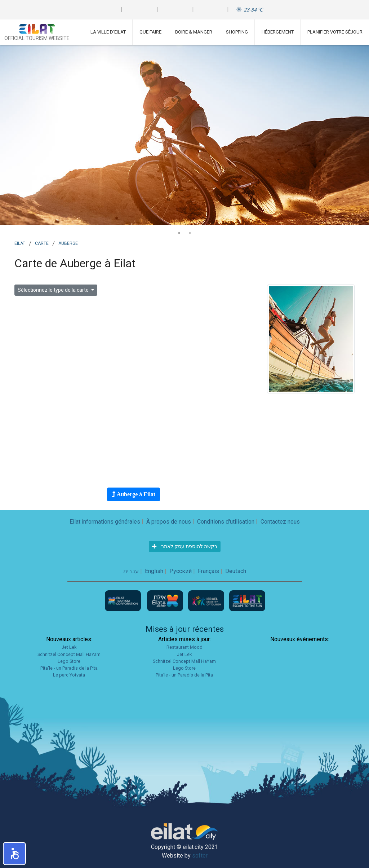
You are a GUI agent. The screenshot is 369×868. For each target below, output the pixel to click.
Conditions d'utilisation (226, 522)
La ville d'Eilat (108, 32)
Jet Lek (69, 647)
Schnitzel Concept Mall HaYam (69, 654)
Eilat (20, 243)
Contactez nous (280, 522)
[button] (14, 854)
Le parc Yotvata (69, 675)
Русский (181, 571)
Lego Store (69, 661)
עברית (131, 571)
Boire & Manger (194, 32)
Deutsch (236, 571)
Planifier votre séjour (335, 32)
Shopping (237, 32)
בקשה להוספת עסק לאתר (185, 546)
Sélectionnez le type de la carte (54, 290)
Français (208, 571)
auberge (68, 243)
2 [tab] (190, 233)
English (154, 571)
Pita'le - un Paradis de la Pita (69, 668)
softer (200, 856)
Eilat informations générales (105, 522)
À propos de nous (169, 522)
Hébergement (278, 32)
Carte (42, 243)
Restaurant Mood (184, 647)
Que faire (150, 32)
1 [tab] (179, 233)
